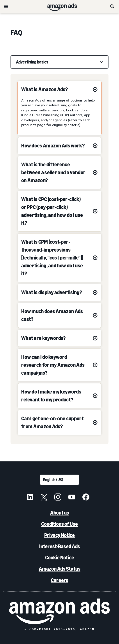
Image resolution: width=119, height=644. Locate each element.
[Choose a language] (59, 480)
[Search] (112, 6)
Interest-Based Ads (60, 546)
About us (60, 513)
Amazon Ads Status (60, 569)
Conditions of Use (59, 524)
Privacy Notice (59, 535)
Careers (60, 580)
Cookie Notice (60, 558)
